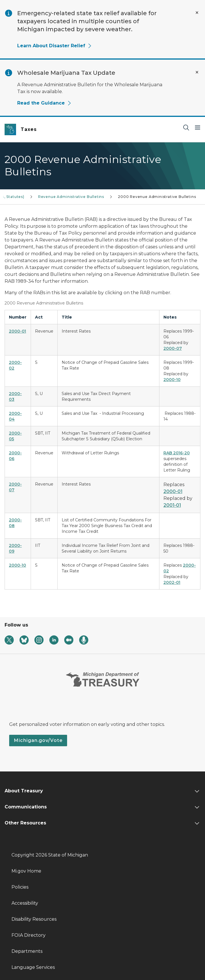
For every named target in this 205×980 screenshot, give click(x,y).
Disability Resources (34, 919)
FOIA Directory (29, 935)
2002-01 (172, 582)
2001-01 (172, 505)
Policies (20, 887)
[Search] (186, 127)
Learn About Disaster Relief (55, 46)
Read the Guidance (44, 103)
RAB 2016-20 (177, 453)
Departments (27, 951)
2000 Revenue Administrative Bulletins (157, 197)
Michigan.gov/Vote (38, 740)
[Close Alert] (197, 13)
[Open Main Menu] (198, 127)
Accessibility (25, 903)
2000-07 (173, 348)
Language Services (33, 967)
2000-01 (173, 491)
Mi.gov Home (26, 871)
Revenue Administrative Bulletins (71, 197)
